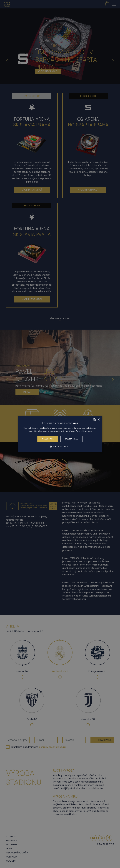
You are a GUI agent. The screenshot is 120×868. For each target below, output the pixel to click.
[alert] (60, 434)
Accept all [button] (48, 439)
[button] (60, 447)
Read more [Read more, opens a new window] (87, 431)
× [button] (99, 420)
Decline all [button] (72, 439)
